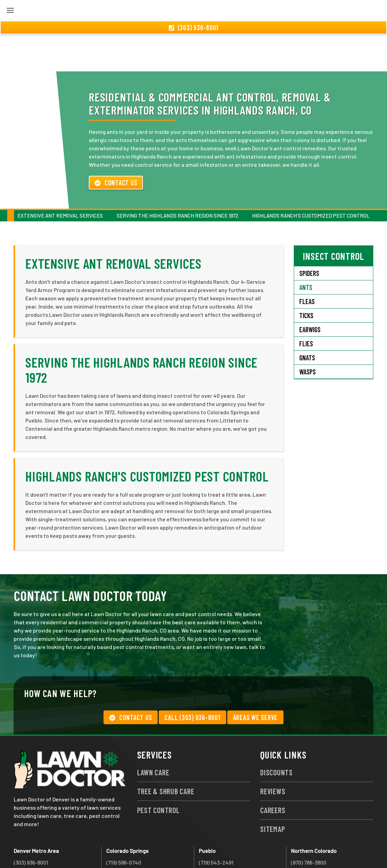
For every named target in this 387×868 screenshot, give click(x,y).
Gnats (307, 321)
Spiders (309, 236)
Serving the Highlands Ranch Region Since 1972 (177, 178)
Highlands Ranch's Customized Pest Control (311, 178)
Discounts (276, 735)
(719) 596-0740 (124, 825)
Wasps (307, 335)
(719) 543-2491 (216, 825)
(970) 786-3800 (309, 825)
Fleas (307, 264)
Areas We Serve (256, 680)
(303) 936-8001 (31, 825)
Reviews (273, 754)
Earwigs (310, 292)
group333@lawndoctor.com (325, 850)
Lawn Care (153, 735)
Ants (306, 250)
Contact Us (116, 146)
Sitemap (273, 792)
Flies (306, 306)
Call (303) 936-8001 (192, 680)
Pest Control (158, 773)
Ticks (306, 278)
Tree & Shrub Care (166, 754)
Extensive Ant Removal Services (60, 178)
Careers (273, 773)
